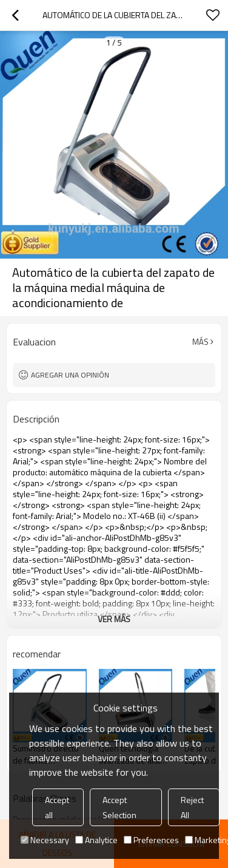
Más (200, 342)
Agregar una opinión (70, 375)
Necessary (45, 840)
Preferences (151, 840)
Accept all (57, 807)
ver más (114, 619)
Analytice (96, 840)
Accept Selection (119, 807)
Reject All (192, 807)
